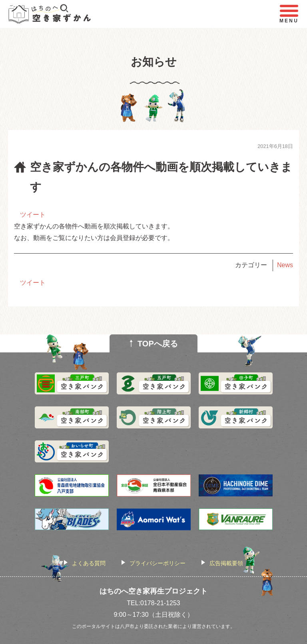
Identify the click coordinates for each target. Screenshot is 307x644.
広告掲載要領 (226, 563)
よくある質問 (89, 563)
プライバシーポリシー (157, 563)
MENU (289, 14)
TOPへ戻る (158, 344)
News (285, 265)
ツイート (33, 215)
